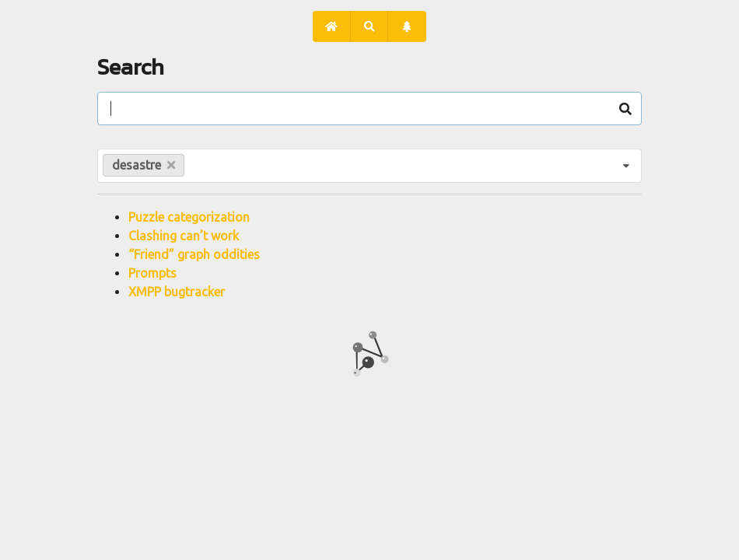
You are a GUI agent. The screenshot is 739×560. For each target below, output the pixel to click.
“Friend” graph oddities (194, 254)
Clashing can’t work (184, 236)
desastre (143, 165)
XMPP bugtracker (177, 292)
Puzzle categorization (189, 217)
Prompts (152, 273)
